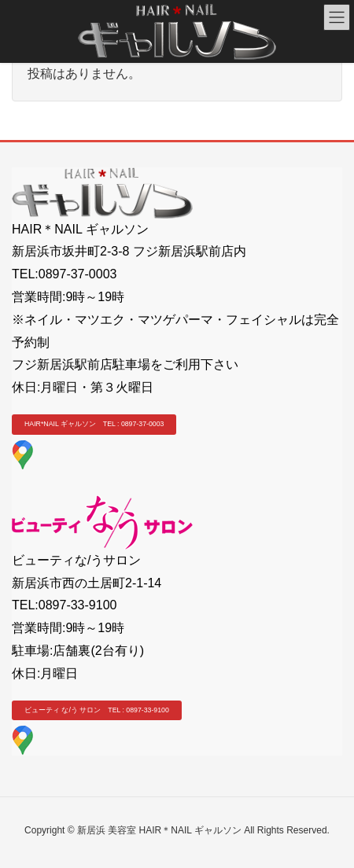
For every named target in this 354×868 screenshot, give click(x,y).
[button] (94, 425)
